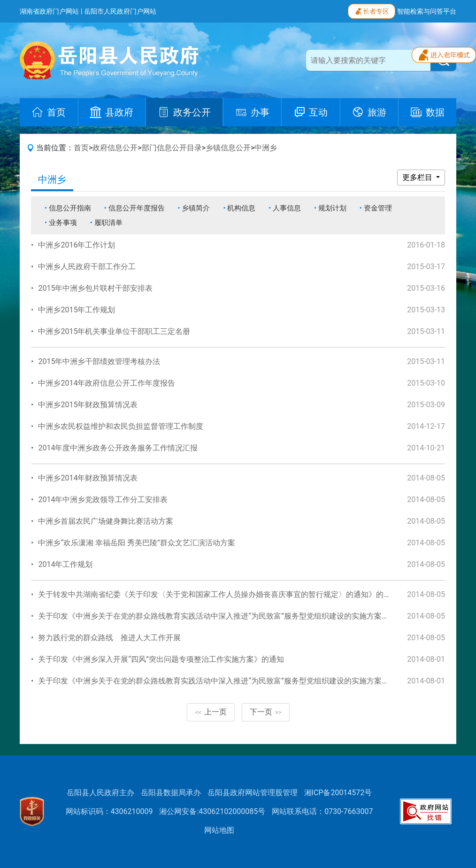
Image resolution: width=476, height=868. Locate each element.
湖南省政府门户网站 (49, 11)
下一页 (266, 712)
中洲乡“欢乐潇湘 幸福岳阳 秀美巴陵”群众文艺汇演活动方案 (136, 543)
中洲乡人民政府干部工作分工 (87, 267)
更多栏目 (418, 177)
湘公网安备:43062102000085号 (212, 811)
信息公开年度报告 (137, 208)
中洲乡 (266, 148)
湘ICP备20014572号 (338, 793)
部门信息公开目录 (172, 148)
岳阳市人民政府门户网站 (120, 11)
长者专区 (372, 10)
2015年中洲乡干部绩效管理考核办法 (99, 361)
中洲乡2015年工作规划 (77, 310)
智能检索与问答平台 (427, 11)
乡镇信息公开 (228, 148)
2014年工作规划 (65, 564)
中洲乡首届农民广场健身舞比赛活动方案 (106, 521)
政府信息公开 (115, 148)
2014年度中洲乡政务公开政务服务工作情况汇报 (118, 448)
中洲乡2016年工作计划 (77, 245)
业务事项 (63, 223)
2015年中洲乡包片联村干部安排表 (95, 288)
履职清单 (108, 223)
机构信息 (241, 208)
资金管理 (378, 208)
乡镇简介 (196, 208)
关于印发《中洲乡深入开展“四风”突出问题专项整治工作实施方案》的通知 (161, 659)
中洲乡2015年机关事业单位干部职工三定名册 (114, 331)
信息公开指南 (70, 208)
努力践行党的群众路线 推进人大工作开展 (109, 638)
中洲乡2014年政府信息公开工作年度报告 (107, 383)
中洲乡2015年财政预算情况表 (88, 405)
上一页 (211, 712)
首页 (81, 148)
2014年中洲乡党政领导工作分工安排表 (103, 500)
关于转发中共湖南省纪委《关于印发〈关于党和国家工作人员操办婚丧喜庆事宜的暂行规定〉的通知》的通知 (218, 594)
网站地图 (219, 830)
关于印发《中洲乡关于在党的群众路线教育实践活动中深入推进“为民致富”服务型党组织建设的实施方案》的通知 (225, 616)
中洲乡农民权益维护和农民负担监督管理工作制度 (121, 426)
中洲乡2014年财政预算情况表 (88, 478)
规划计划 (332, 208)
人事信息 (287, 208)
